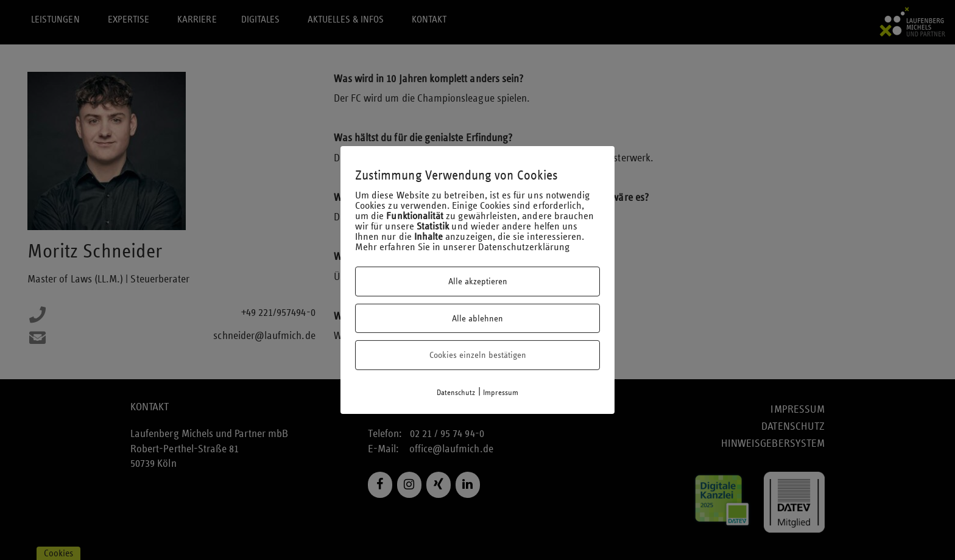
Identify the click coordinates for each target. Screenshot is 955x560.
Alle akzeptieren (478, 281)
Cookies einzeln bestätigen (478, 355)
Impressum (501, 393)
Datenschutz (456, 393)
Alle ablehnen (477, 318)
